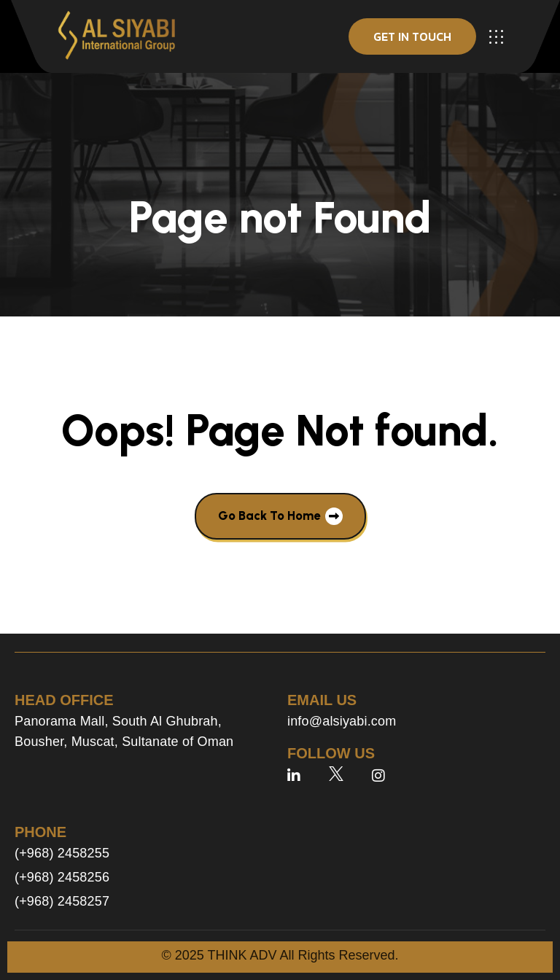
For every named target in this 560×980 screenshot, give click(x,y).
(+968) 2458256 (62, 877)
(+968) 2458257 (62, 901)
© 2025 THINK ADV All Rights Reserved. (280, 955)
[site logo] (117, 36)
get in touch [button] (412, 36)
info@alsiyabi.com (342, 721)
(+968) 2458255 (62, 853)
